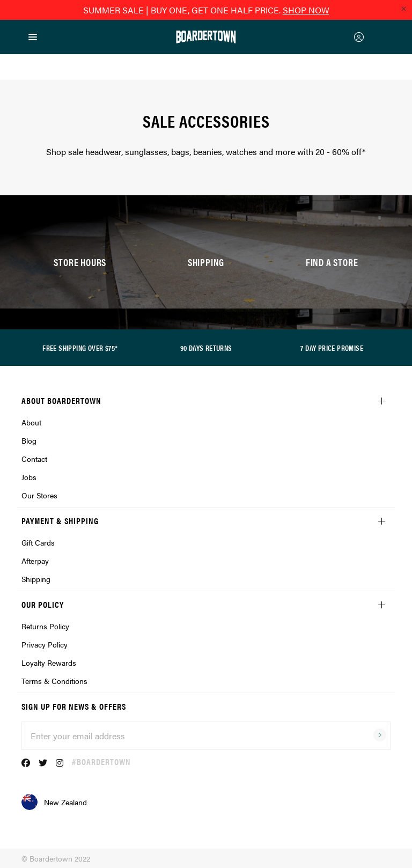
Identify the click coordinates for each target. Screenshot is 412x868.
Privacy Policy (45, 644)
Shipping (36, 579)
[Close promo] (403, 9)
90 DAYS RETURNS (206, 348)
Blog (29, 440)
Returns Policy (45, 626)
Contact (34, 459)
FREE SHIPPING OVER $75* (80, 348)
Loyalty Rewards (49, 663)
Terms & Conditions (54, 681)
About (31, 422)
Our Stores (39, 495)
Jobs (29, 477)
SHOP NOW (306, 10)
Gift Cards (38, 542)
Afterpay (35, 561)
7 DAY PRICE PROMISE (332, 348)
